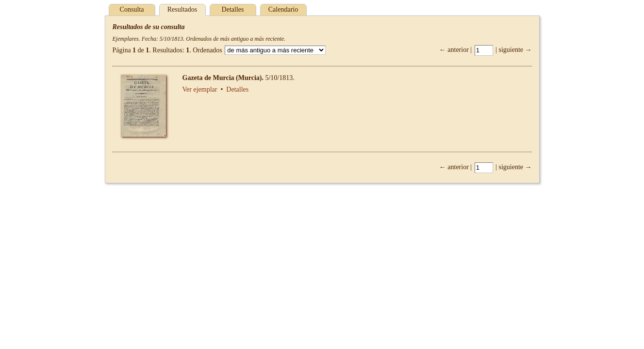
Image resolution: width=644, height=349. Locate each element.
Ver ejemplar (200, 89)
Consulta (132, 9)
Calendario (283, 9)
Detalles (233, 9)
